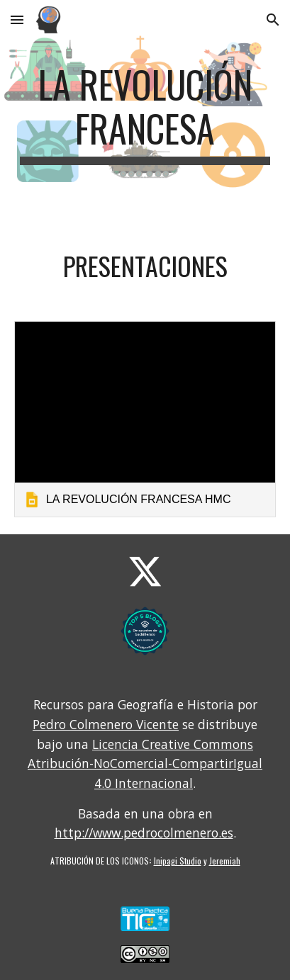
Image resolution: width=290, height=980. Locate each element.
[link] (145, 419)
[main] (145, 114)
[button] (17, 19)
